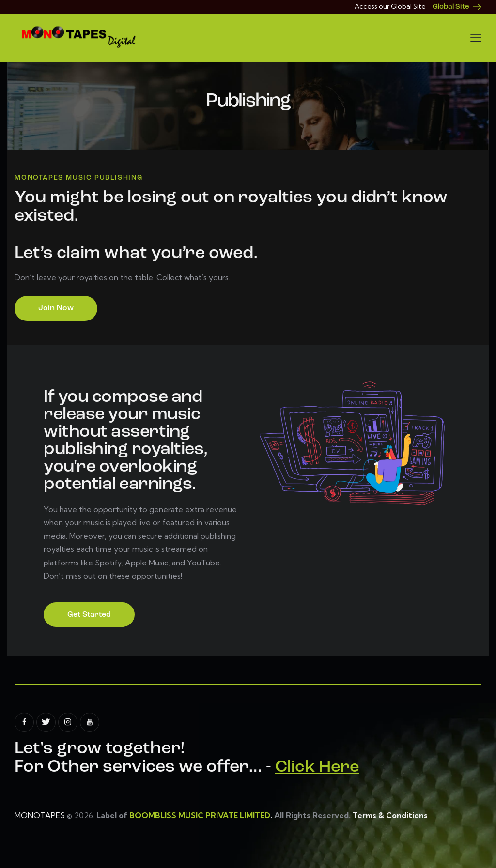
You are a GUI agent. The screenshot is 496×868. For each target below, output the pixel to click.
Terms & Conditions (391, 816)
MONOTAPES (40, 816)
